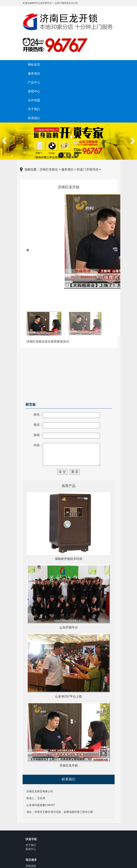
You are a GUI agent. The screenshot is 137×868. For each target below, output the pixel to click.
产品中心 (34, 82)
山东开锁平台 (69, 627)
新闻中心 (34, 91)
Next (132, 145)
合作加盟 (34, 100)
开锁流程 (31, 866)
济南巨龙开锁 (69, 765)
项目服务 (31, 860)
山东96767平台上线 (68, 696)
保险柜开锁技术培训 (69, 559)
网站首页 (34, 64)
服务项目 (34, 73)
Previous (6, 145)
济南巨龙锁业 (49, 169)
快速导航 (31, 839)
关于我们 (34, 109)
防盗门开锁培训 (88, 169)
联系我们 (34, 118)
